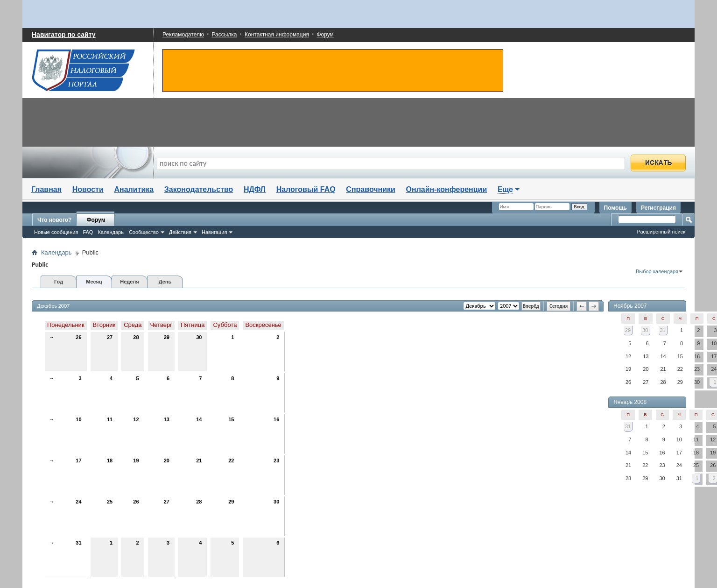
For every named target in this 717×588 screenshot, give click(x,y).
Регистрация (658, 208)
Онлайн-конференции (447, 189)
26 (78, 337)
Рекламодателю (183, 35)
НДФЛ (255, 189)
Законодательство (199, 189)
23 (276, 460)
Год (59, 282)
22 (231, 460)
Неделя (130, 282)
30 (199, 337)
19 (136, 460)
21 (199, 460)
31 (78, 543)
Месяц (94, 282)
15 (231, 419)
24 (78, 502)
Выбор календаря (657, 271)
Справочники (371, 189)
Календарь (111, 232)
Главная (46, 189)
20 (167, 460)
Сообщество (144, 232)
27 (110, 337)
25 (110, 502)
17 (78, 460)
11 (110, 419)
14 (199, 419)
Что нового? (54, 220)
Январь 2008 (630, 402)
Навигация (214, 232)
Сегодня (559, 306)
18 (110, 460)
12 (136, 419)
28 (136, 337)
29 (167, 337)
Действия (180, 232)
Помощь (615, 208)
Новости (88, 189)
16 (276, 419)
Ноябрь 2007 (630, 306)
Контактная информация (277, 35)
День (165, 282)
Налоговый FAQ (306, 189)
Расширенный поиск (661, 232)
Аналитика (134, 189)
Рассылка (224, 35)
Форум (325, 35)
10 (78, 419)
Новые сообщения (56, 232)
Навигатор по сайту (64, 35)
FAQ (88, 232)
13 (167, 419)
